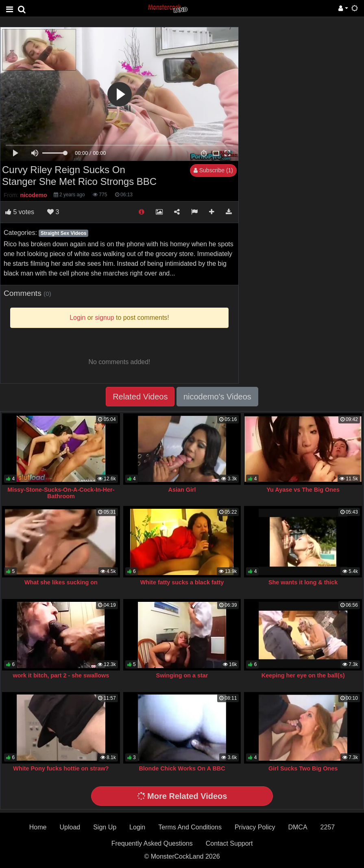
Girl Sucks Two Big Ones (303, 768)
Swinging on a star (182, 675)
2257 (328, 827)
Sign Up (105, 827)
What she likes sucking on (61, 582)
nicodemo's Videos (217, 397)
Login (137, 827)
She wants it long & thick (303, 582)
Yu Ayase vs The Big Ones (303, 490)
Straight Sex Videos (63, 233)
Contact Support (229, 843)
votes (20, 212)
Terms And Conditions (190, 827)
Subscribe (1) (213, 170)
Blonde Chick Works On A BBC (182, 768)
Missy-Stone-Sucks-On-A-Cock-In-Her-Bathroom (61, 493)
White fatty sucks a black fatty (182, 582)
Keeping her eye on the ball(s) (303, 675)
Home (38, 827)
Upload (70, 827)
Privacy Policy (255, 827)
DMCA (298, 827)
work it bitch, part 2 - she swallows (61, 675)
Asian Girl (182, 490)
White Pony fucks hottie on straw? (61, 768)
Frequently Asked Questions (152, 843)
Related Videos (140, 397)
